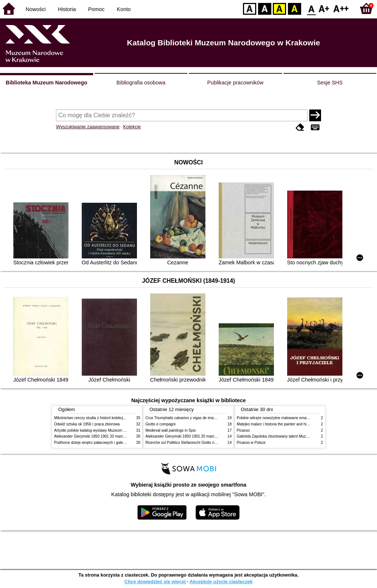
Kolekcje (132, 127)
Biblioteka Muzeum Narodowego (47, 83)
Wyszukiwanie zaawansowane (88, 127)
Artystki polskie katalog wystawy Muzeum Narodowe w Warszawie (108, 430)
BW (265, 8)
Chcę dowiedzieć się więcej (155, 582)
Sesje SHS (330, 83)
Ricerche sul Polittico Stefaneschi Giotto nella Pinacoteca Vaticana (200, 443)
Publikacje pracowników (235, 83)
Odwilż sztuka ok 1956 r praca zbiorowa (87, 424)
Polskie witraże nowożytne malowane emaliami (275, 418)
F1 (324, 8)
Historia (67, 9)
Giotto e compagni (161, 424)
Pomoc (96, 9)
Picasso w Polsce (251, 443)
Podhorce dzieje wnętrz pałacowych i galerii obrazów (98, 443)
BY (294, 8)
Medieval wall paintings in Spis (171, 430)
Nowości (36, 9)
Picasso (243, 430)
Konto (124, 9)
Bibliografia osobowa (141, 83)
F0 (311, 8)
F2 (341, 8)
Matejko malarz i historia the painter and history (276, 424)
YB (279, 8)
